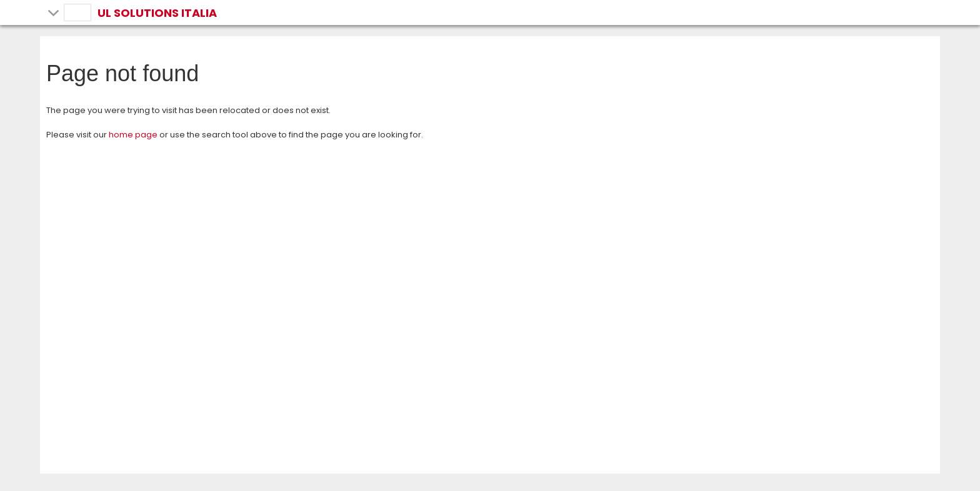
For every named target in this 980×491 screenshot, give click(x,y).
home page (133, 135)
